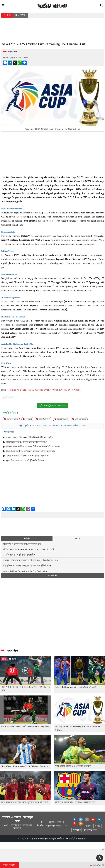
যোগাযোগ (77, 830)
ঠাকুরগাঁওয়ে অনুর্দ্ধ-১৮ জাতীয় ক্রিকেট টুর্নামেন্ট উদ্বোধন (27, 442)
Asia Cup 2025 (75, 177)
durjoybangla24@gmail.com (57, 825)
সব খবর (52, 575)
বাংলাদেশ (27, 419)
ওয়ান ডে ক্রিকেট (79, 419)
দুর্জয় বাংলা (38, 839)
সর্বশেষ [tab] (27, 539)
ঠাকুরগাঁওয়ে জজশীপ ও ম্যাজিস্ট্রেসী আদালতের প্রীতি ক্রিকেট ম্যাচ (31, 451)
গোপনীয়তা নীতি (90, 830)
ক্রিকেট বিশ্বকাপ (61, 419)
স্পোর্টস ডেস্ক (13, 52)
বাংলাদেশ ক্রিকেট (11, 419)
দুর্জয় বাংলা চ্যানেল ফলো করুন (52, 405)
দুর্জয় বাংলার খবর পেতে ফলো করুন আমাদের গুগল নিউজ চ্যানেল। (56, 425)
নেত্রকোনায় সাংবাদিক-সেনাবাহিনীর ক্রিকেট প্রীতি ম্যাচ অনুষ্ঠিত (30, 438)
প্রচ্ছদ (7, 15)
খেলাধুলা (20, 15)
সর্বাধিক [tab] (78, 539)
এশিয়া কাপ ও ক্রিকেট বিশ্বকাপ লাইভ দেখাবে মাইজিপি (27, 456)
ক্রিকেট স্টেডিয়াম (43, 419)
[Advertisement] (52, 30)
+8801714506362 (55, 822)
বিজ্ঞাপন (88, 826)
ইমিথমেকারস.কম (79, 839)
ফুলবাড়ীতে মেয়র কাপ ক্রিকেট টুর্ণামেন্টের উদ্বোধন (25, 460)
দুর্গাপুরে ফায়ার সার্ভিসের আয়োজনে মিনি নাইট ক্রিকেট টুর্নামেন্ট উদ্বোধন (33, 447)
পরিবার (97, 826)
